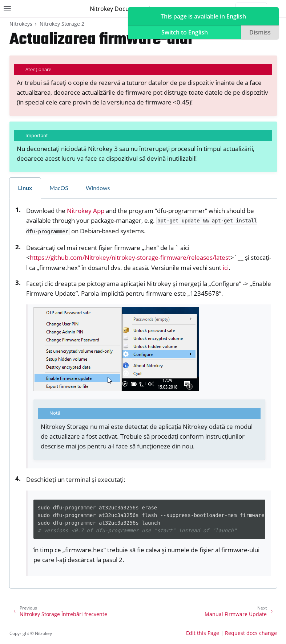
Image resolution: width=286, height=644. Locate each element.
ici (226, 268)
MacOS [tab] (59, 188)
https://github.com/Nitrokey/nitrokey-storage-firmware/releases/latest (130, 257)
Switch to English (185, 32)
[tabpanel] (143, 394)
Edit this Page (203, 633)
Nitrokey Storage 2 (62, 24)
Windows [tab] (98, 188)
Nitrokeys (21, 24)
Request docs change (251, 633)
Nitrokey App (86, 211)
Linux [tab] (25, 188)
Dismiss (260, 32)
